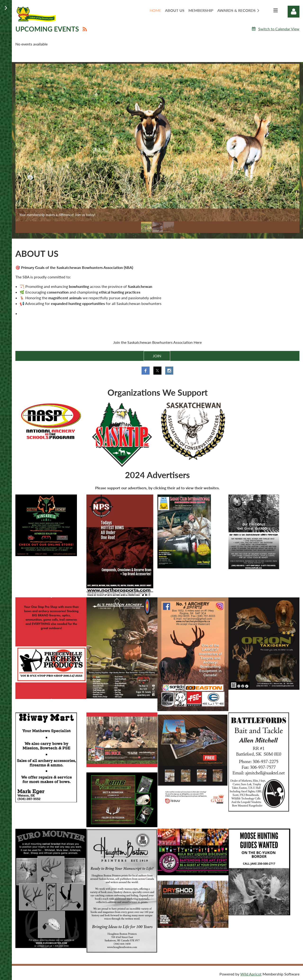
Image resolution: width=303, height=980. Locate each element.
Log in (294, 12)
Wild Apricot (251, 974)
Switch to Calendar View (279, 29)
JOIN (157, 356)
